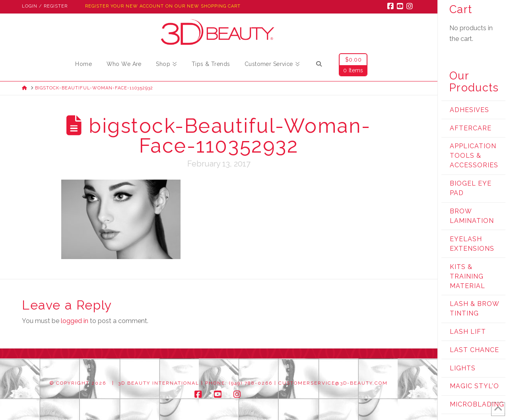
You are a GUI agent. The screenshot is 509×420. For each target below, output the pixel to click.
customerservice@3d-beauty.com (333, 383)
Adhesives (469, 110)
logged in (75, 321)
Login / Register (45, 6)
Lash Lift (468, 332)
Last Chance (474, 350)
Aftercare (471, 128)
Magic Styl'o (474, 386)
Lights (463, 368)
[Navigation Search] (319, 65)
